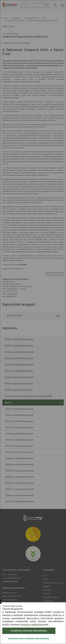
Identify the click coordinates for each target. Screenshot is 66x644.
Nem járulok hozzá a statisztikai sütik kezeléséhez (29, 639)
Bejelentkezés (55, 5)
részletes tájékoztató (32, 624)
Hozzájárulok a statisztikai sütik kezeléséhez (29, 631)
